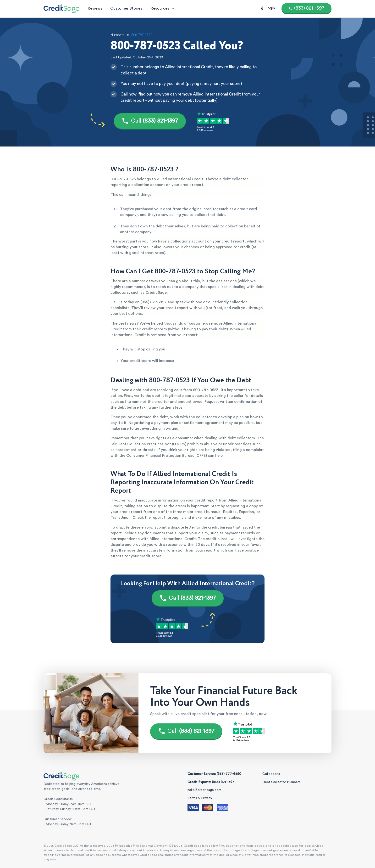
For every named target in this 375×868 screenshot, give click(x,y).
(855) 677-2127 (154, 302)
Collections (271, 774)
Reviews (95, 8)
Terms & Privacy (200, 798)
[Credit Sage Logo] (61, 8)
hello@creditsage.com (204, 790)
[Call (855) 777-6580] (306, 8)
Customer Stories (126, 8)
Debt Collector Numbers (281, 782)
